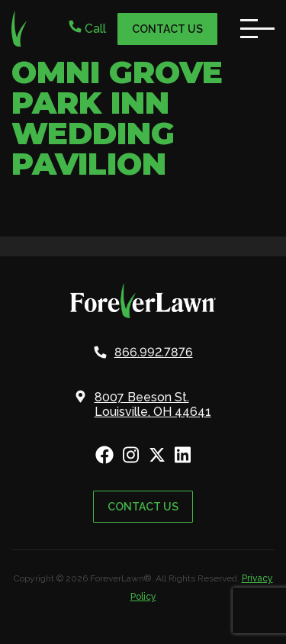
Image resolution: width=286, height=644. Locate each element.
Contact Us (167, 29)
